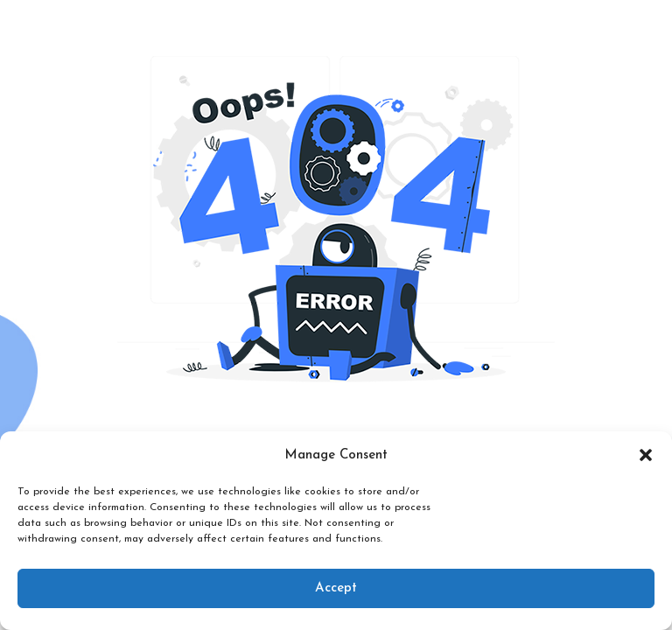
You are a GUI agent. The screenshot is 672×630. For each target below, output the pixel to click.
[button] (646, 455)
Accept (336, 588)
